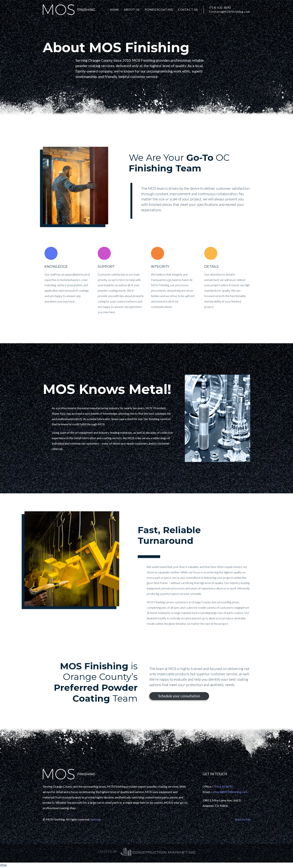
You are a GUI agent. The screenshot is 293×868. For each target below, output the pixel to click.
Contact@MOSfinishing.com (230, 12)
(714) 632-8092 (220, 8)
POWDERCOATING (159, 10)
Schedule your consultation (179, 696)
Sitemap (96, 819)
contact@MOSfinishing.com (229, 792)
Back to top (243, 819)
